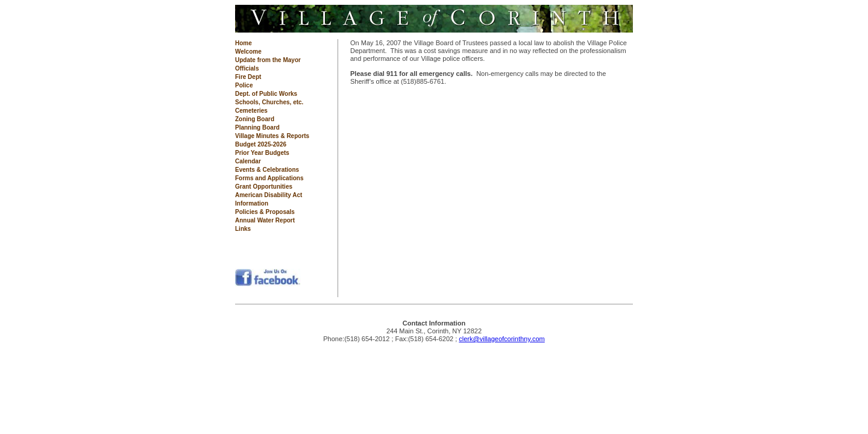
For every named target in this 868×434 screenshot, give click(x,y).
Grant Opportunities (264, 187)
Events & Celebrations (267, 170)
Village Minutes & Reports (272, 136)
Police (244, 85)
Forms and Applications (269, 178)
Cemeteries (251, 111)
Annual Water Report (265, 220)
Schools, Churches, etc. (269, 102)
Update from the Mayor (268, 60)
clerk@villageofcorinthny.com (502, 339)
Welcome (248, 52)
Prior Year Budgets (262, 153)
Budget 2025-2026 (261, 144)
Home (244, 43)
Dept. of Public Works (266, 94)
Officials (247, 68)
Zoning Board (255, 119)
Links (243, 229)
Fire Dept (248, 77)
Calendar (248, 161)
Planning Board (257, 127)
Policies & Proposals (265, 212)
